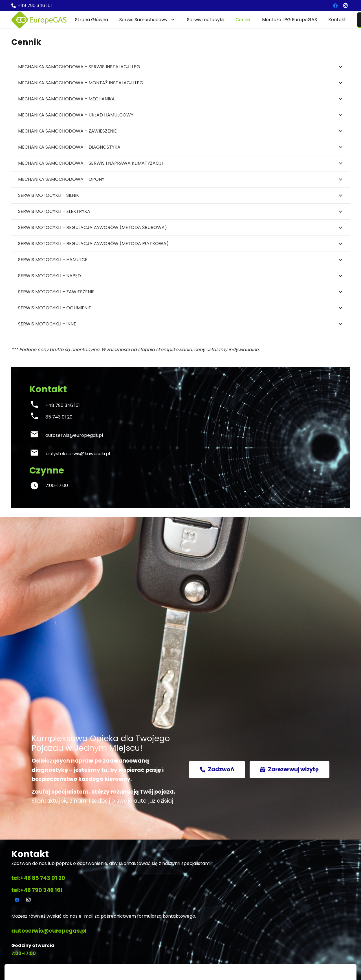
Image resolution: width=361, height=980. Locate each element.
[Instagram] (345, 6)
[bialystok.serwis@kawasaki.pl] (37, 454)
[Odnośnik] (39, 20)
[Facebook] (335, 6)
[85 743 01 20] (37, 417)
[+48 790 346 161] (37, 406)
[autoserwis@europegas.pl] (37, 436)
